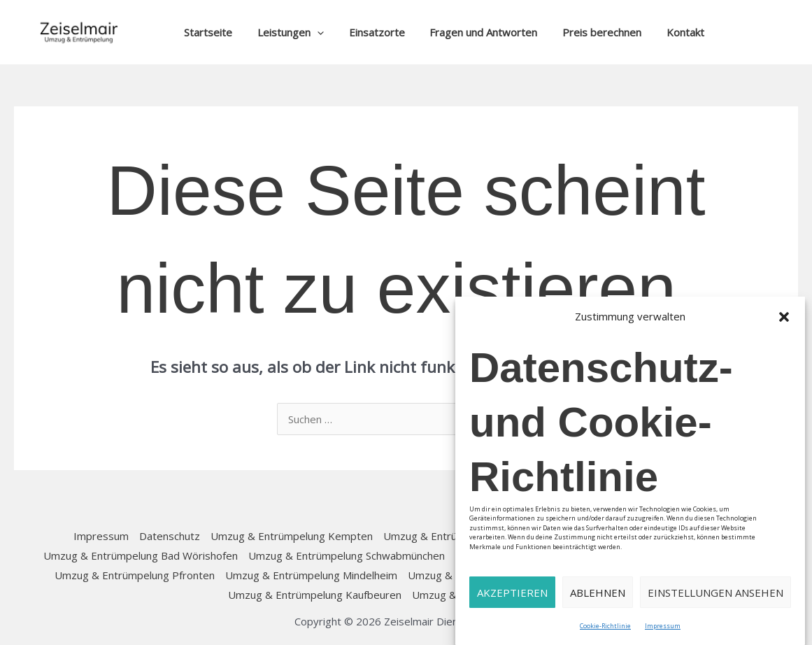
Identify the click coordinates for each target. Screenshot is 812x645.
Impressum (663, 626)
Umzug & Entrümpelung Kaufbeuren (315, 595)
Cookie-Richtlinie (605, 626)
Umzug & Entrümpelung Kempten (292, 536)
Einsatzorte (366, 32)
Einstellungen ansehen (715, 593)
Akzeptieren (512, 593)
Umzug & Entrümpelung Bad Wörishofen (141, 555)
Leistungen (284, 32)
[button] (784, 317)
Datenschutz (170, 536)
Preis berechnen (584, 32)
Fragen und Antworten (469, 32)
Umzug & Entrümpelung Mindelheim (311, 575)
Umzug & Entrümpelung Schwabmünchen (347, 555)
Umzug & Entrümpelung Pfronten (135, 575)
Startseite (206, 32)
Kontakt (663, 32)
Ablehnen (598, 593)
